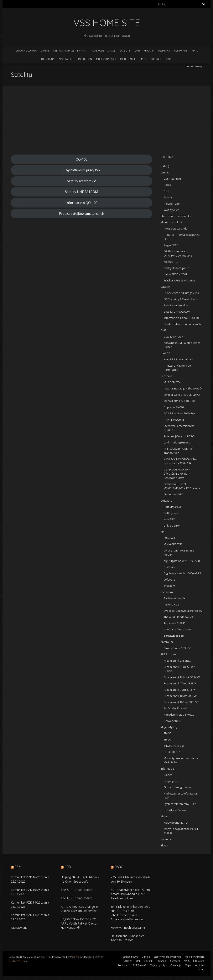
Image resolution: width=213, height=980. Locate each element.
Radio (167, 185)
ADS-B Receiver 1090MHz (179, 413)
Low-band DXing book (177, 629)
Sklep (170, 59)
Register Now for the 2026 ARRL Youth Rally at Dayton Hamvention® (79, 923)
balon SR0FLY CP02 (175, 274)
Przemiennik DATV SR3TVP (180, 696)
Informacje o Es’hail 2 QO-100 (182, 318)
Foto (166, 191)
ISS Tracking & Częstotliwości (182, 299)
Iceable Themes (18, 961)
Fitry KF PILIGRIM (174, 420)
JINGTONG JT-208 (174, 746)
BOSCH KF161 (172, 752)
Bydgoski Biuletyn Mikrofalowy (183, 611)
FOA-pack (170, 538)
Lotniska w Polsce (175, 810)
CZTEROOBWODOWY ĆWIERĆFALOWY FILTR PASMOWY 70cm (177, 474)
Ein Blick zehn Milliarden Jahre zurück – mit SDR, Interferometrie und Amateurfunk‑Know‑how (131, 913)
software (169, 580)
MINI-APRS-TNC (173, 544)
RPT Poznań (84, 59)
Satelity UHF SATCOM (82, 192)
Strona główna (26, 51)
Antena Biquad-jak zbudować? (183, 388)
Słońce (168, 775)
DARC (119, 867)
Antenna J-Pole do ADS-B (179, 436)
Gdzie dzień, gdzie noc (178, 787)
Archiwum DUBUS (175, 623)
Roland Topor (172, 204)
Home (190, 66)
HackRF (149, 51)
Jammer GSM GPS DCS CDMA (182, 395)
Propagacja (171, 781)
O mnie (45, 51)
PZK (18, 867)
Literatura (47, 59)
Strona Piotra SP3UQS (178, 648)
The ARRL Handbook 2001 (180, 617)
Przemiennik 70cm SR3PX (180, 690)
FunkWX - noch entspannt (128, 928)
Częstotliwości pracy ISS (82, 170)
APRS (195, 51)
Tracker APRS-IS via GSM (179, 280)
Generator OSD (173, 494)
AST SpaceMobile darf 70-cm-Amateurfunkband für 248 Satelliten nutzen (131, 894)
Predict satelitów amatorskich (82, 214)
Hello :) (165, 166)
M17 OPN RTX (172, 382)
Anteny (168, 197)
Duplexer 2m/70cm (175, 407)
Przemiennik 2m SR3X (177, 661)
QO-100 (82, 159)
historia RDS (171, 604)
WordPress (76, 957)
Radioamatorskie (175, 598)
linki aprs (169, 586)
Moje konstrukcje (103, 51)
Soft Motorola (172, 507)
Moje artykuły (106, 59)
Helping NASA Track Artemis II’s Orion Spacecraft (80, 879)
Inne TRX (169, 519)
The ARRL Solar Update (77, 890)
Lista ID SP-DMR (173, 336)
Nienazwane (19, 928)
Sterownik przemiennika (70, 51)
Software (181, 51)
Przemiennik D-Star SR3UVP (181, 702)
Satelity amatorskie (82, 181)
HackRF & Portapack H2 (178, 359)
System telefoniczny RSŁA (180, 804)
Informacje (128, 59)
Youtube (156, 59)
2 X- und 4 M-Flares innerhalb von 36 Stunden (130, 879)
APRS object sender (176, 228)
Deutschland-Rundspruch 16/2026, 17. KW (128, 938)
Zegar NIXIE (171, 245)
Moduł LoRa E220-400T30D (180, 401)
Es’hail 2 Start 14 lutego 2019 (181, 293)
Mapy (143, 59)
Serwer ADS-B (172, 721)
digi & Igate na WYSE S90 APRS (183, 561)
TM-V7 (168, 733)
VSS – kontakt (172, 179)
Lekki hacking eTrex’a (177, 442)
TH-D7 (167, 739)
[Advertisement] (106, 123)
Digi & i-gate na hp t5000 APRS (182, 573)
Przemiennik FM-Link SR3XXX (182, 677)
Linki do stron (172, 526)
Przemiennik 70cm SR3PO (180, 683)
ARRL (68, 867)
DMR (137, 51)
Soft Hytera (171, 513)
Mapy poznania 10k (176, 823)
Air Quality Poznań (175, 708)
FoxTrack (169, 567)
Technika (164, 51)
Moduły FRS (171, 262)
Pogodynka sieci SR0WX (179, 715)
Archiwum (66, 59)
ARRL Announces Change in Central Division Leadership (79, 909)
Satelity (125, 51)
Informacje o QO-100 (82, 203)
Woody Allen (172, 210)
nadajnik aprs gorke (176, 268)
